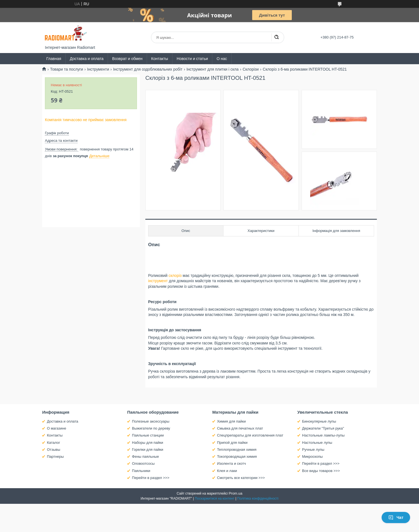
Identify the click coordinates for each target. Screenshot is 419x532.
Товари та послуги (66, 69)
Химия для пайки (231, 421)
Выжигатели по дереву (151, 428)
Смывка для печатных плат (240, 428)
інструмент (158, 281)
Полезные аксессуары (151, 421)
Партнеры (55, 456)
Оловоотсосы (143, 463)
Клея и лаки (227, 471)
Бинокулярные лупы (319, 421)
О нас (222, 59)
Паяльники (141, 471)
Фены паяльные (145, 456)
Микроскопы (312, 456)
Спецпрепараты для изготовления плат (250, 435)
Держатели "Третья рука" (323, 428)
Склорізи (251, 69)
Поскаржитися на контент (215, 499)
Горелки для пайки (148, 450)
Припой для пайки (232, 443)
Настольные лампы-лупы (323, 435)
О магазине (56, 428)
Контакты (160, 59)
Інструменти (98, 69)
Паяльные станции (148, 435)
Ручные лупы (313, 450)
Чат (396, 517)
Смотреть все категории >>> (241, 478)
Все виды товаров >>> (321, 471)
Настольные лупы (317, 443)
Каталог (53, 443)
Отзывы (54, 450)
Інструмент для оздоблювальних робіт (148, 69)
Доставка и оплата (87, 59)
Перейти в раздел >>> (151, 478)
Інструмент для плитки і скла (212, 69)
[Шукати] (276, 37)
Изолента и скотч (232, 463)
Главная (54, 59)
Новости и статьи (192, 59)
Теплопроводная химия (237, 450)
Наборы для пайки (148, 443)
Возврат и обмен (127, 59)
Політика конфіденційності (258, 499)
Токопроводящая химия (237, 456)
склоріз (175, 275)
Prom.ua (236, 493)
